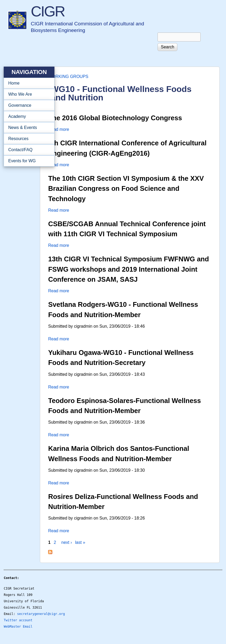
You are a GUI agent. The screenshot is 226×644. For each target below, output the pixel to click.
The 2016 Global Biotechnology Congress (115, 118)
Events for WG (22, 161)
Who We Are (27, 94)
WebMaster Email (18, 627)
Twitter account (18, 620)
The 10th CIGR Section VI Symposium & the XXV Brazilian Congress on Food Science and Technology (126, 189)
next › (67, 542)
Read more (59, 129)
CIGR (48, 11)
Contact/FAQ (27, 150)
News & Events (27, 128)
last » (80, 542)
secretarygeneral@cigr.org (41, 614)
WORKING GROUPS (68, 77)
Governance (27, 105)
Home (14, 83)
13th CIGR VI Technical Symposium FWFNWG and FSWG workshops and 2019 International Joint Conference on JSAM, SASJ (128, 269)
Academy (27, 117)
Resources (27, 139)
